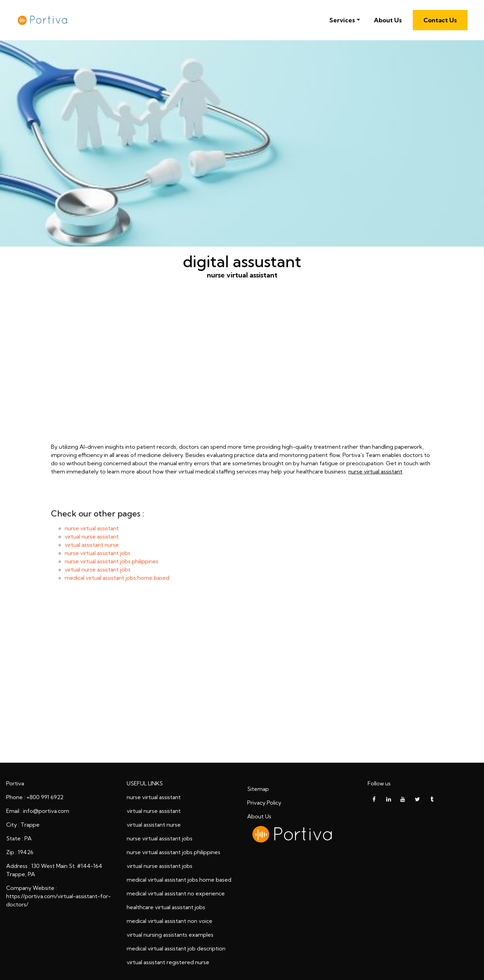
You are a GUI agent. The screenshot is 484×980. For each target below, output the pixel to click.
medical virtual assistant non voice (170, 921)
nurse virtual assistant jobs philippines (112, 561)
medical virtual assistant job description (176, 948)
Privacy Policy (264, 803)
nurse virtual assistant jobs (98, 553)
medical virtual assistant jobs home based (117, 578)
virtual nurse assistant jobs (98, 569)
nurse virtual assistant (242, 372)
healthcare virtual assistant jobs (166, 907)
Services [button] (342, 20)
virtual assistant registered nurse (168, 962)
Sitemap (258, 789)
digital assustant (242, 678)
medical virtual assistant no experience (176, 893)
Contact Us (440, 20)
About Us (388, 20)
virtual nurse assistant (92, 536)
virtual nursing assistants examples (170, 935)
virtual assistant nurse (92, 545)
